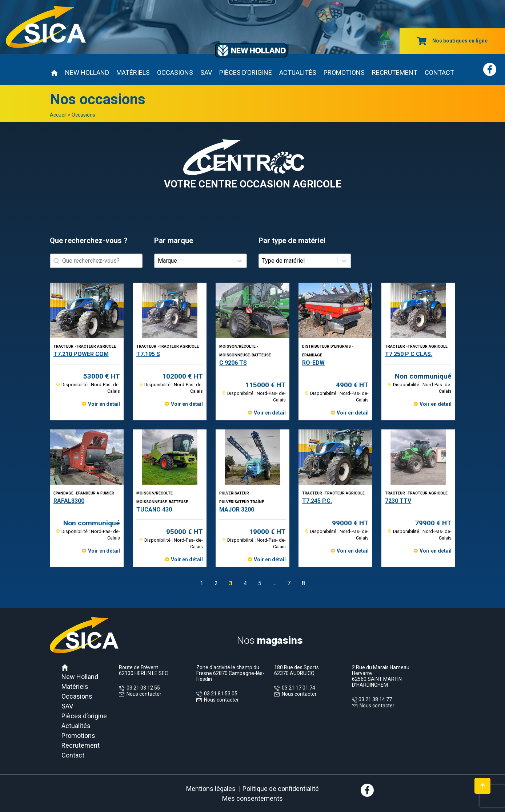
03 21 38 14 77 (375, 699)
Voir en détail (104, 404)
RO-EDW (313, 363)
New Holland (87, 72)
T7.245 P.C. (317, 501)
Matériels (133, 72)
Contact (439, 72)
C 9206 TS (233, 363)
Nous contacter (144, 694)
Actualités (298, 72)
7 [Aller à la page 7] (289, 583)
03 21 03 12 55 (142, 688)
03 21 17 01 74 (297, 688)
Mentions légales (211, 789)
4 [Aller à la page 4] (245, 583)
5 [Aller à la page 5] (260, 583)
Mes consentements (252, 798)
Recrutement (395, 72)
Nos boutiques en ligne (452, 41)
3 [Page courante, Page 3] (231, 583)
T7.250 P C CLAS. (409, 354)
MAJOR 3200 (237, 510)
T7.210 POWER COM (81, 354)
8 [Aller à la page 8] (303, 583)
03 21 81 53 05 (220, 694)
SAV (206, 72)
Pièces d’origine (246, 72)
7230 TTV (398, 501)
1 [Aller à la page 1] (202, 583)
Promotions (344, 72)
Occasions (175, 72)
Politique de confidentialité (281, 789)
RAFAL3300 (69, 501)
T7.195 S (148, 354)
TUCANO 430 (154, 510)
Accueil (58, 115)
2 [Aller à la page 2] (216, 583)
